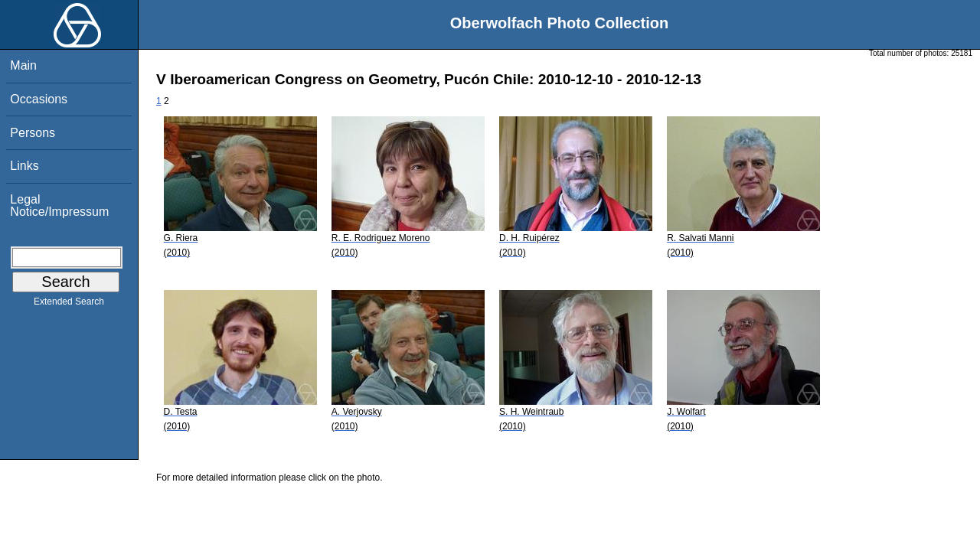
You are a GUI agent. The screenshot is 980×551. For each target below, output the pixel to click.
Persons (33, 133)
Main (23, 65)
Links (24, 166)
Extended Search (69, 305)
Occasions (39, 99)
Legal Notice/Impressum (59, 205)
